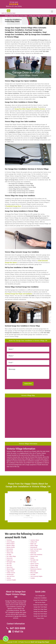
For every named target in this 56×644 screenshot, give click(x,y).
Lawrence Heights (11, 580)
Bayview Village (11, 546)
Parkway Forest (34, 551)
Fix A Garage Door (40, 596)
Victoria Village (34, 565)
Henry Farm (10, 567)
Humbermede (10, 575)
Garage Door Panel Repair (40, 614)
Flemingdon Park (11, 562)
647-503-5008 (18, 628)
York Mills (33, 575)
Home (6, 16)
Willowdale (33, 571)
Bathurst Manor (11, 544)
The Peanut (33, 562)
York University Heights (36, 576)
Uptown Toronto (34, 564)
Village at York (34, 567)
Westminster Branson (36, 569)
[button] (23, 500)
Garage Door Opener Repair (40, 605)
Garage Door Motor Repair (40, 612)
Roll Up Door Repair (40, 602)
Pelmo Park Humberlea (36, 555)
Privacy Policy (40, 618)
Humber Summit (11, 573)
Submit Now (28, 384)
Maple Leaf (33, 544)
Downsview (9, 558)
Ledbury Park (34, 542)
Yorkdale (33, 578)
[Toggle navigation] (52, 12)
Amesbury (9, 540)
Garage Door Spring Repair (40, 600)
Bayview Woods (11, 547)
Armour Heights (11, 542)
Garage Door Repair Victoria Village (18, 16)
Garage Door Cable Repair (40, 616)
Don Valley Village (11, 556)
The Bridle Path (34, 560)
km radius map (28, 417)
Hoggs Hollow (10, 571)
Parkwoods (33, 553)
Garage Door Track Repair (40, 607)
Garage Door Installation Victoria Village (39, 16)
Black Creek (10, 551)
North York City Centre (36, 549)
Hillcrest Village (11, 569)
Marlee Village (34, 546)
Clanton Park (10, 553)
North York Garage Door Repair (40, 642)
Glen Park (9, 564)
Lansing (9, 578)
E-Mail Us (18, 632)
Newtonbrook (34, 547)
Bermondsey (10, 549)
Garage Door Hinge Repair (40, 609)
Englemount (10, 560)
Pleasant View (34, 556)
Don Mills (9, 555)
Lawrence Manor (35, 540)
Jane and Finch (11, 576)
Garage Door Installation (40, 598)
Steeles (32, 558)
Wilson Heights (34, 573)
